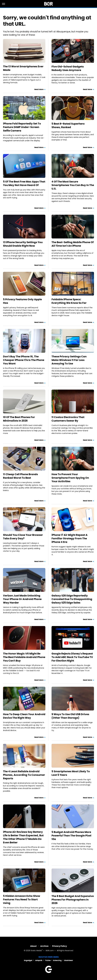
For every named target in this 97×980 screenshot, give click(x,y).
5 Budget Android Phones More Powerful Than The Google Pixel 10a (71, 836)
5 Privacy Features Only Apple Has (22, 301)
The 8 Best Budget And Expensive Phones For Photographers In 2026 (73, 900)
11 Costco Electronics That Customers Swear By (68, 419)
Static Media (36, 951)
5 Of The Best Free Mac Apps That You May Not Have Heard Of (24, 183)
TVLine (48, 960)
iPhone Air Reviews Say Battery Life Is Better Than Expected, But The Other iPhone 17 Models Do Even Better (23, 837)
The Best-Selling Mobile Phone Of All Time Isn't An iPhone (73, 244)
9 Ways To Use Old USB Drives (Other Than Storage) (70, 716)
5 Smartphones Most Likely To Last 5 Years (71, 773)
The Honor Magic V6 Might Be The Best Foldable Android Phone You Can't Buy (24, 657)
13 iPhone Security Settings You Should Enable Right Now (23, 244)
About (33, 946)
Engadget (28, 960)
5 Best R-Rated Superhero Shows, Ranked (68, 125)
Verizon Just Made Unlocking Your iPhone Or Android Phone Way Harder (22, 599)
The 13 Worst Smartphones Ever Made (23, 68)
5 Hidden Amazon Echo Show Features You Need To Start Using (22, 899)
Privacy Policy (59, 946)
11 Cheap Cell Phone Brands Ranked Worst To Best (20, 476)
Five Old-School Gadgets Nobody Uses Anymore (68, 68)
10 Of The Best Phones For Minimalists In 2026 (19, 419)
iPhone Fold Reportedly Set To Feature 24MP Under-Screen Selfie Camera (22, 127)
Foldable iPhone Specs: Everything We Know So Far (69, 301)
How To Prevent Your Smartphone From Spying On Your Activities (70, 478)
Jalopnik (39, 960)
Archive (44, 946)
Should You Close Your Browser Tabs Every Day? (23, 537)
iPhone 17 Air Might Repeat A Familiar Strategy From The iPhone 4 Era (70, 538)
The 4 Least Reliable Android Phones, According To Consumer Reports (24, 775)
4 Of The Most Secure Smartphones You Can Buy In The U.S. (73, 185)
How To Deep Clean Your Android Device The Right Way (24, 716)
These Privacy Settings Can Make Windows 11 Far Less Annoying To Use (69, 360)
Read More (39, 89)
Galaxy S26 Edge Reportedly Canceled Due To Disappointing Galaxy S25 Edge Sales (72, 599)
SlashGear (69, 960)
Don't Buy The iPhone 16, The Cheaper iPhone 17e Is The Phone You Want (24, 360)
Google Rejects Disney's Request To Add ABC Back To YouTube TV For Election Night (72, 657)
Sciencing (57, 960)
